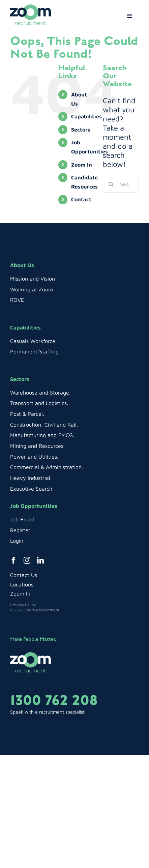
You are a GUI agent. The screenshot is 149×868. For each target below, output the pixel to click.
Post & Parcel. (27, 414)
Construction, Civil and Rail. (44, 425)
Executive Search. (32, 489)
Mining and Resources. (37, 446)
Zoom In (82, 165)
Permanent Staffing (34, 351)
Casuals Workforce (33, 341)
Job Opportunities (34, 506)
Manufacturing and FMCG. (42, 435)
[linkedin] (40, 560)
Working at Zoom (32, 289)
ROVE (17, 300)
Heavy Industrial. (31, 478)
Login (17, 541)
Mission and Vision (33, 279)
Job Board (22, 519)
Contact (81, 199)
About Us (22, 265)
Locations (22, 584)
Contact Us (24, 575)
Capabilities (86, 116)
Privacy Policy (23, 605)
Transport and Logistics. (39, 403)
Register (20, 530)
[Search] (111, 184)
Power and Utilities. (34, 457)
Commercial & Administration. (47, 467)
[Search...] (121, 184)
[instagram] (27, 560)
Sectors (81, 129)
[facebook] (13, 560)
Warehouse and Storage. (40, 393)
